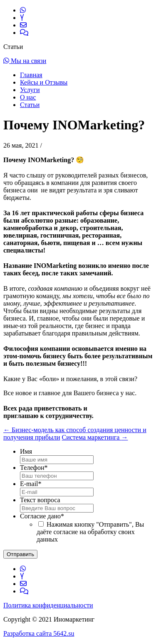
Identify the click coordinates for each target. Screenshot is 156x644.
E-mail (31, 484)
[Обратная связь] (24, 33)
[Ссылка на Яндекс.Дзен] (22, 18)
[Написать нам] (23, 25)
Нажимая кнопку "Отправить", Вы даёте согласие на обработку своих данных (90, 532)
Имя (26, 451)
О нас (28, 97)
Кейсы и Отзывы (44, 82)
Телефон (34, 468)
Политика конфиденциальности (48, 605)
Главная (31, 75)
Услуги (30, 90)
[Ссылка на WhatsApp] (23, 10)
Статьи (30, 105)
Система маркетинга (95, 437)
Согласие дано (42, 516)
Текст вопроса (40, 500)
